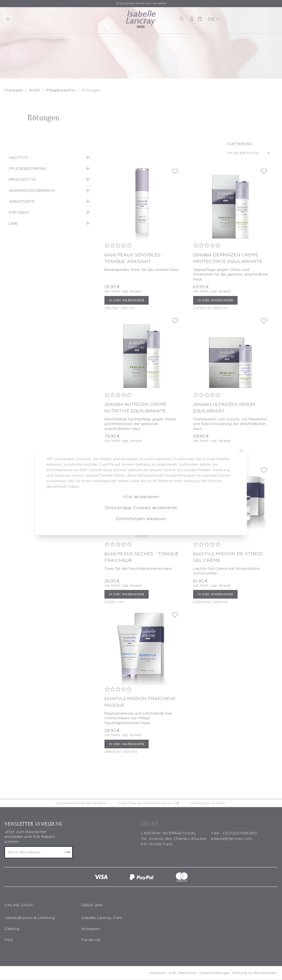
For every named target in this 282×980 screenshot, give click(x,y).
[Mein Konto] (192, 19)
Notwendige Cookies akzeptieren (141, 508)
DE (213, 19)
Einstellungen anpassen (141, 519)
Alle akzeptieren (141, 497)
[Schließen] (241, 451)
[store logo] (141, 19)
